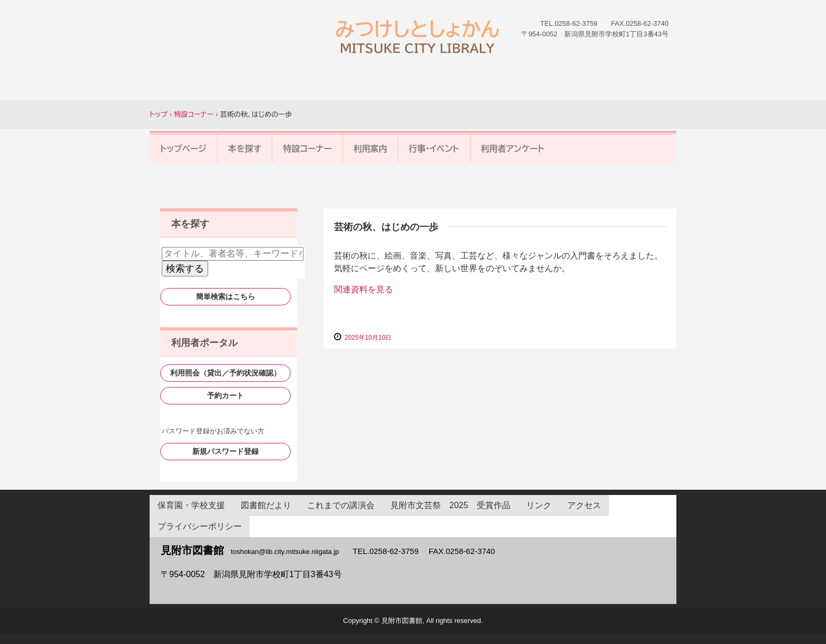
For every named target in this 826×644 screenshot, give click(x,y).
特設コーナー (307, 148)
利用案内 (370, 148)
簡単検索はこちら (225, 296)
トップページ (183, 148)
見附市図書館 (417, 37)
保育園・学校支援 (191, 505)
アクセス (584, 505)
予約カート (225, 395)
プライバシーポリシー (200, 526)
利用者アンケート (513, 148)
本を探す (245, 148)
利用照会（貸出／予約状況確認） (225, 373)
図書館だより (266, 505)
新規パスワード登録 (225, 451)
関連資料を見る (363, 289)
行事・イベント (434, 148)
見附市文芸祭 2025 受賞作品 (450, 505)
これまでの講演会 (341, 505)
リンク (539, 505)
